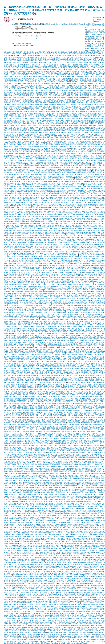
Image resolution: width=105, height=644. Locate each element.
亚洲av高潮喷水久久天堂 (96, 167)
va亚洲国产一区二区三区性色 (90, 211)
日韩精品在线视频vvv (61, 409)
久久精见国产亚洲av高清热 (45, 370)
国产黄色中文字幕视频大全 (84, 236)
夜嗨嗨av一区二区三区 (12, 260)
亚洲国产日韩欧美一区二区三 (69, 421)
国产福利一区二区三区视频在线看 (75, 405)
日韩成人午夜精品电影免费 (57, 138)
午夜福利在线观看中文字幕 (46, 71)
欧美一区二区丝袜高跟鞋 (79, 143)
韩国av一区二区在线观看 (15, 139)
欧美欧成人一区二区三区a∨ (58, 241)
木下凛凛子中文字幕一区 (85, 68)
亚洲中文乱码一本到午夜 (47, 433)
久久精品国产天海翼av (91, 491)
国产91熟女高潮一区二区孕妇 (43, 426)
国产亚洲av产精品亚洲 (10, 237)
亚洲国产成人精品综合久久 (14, 105)
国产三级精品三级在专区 (53, 388)
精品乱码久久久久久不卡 (92, 148)
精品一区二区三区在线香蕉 (46, 418)
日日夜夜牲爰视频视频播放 (58, 101)
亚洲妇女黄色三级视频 (22, 290)
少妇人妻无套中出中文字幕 (80, 176)
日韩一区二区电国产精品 (98, 391)
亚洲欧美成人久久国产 (84, 166)
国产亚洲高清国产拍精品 (60, 383)
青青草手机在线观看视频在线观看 (40, 473)
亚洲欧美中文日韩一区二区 (81, 278)
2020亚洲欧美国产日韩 (67, 94)
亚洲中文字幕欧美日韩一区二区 (30, 444)
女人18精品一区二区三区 (52, 400)
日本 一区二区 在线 (16, 103)
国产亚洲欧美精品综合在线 (94, 223)
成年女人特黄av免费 (95, 456)
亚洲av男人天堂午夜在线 (74, 475)
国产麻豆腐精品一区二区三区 (31, 78)
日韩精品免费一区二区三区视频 (17, 430)
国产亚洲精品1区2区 (86, 293)
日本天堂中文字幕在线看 (48, 281)
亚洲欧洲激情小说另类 (14, 395)
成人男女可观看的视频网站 (49, 610)
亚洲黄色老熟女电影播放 (36, 243)
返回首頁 (18, 36)
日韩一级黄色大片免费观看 (63, 129)
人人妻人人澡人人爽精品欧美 (37, 202)
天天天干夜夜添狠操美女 (95, 400)
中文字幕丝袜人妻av (67, 309)
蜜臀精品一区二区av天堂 (13, 468)
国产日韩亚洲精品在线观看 (70, 363)
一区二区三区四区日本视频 (44, 376)
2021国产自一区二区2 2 (10, 157)
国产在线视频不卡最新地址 (45, 59)
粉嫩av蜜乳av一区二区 (20, 115)
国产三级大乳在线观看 (82, 127)
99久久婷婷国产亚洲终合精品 (93, 131)
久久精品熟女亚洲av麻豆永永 (82, 146)
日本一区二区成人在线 (34, 369)
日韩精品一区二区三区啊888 (54, 360)
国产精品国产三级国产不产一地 (57, 77)
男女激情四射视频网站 (73, 209)
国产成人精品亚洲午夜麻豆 (27, 311)
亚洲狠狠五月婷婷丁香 (21, 155)
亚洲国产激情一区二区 (71, 194)
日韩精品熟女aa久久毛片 (47, 251)
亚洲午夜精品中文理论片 (20, 63)
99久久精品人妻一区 (64, 584)
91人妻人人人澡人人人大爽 (71, 192)
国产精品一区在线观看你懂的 (19, 514)
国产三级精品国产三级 (29, 195)
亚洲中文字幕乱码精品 (63, 517)
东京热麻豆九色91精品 (52, 117)
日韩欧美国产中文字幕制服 (32, 438)
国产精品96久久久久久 (23, 529)
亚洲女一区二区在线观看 (92, 213)
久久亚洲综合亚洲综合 (32, 201)
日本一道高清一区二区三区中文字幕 (83, 372)
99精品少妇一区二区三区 (38, 307)
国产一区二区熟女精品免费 (47, 129)
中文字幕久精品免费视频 (22, 243)
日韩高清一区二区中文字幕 (94, 449)
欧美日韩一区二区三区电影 (14, 171)
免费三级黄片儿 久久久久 (90, 587)
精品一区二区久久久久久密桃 (93, 285)
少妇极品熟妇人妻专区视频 (57, 174)
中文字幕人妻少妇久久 (33, 129)
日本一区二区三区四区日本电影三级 (63, 110)
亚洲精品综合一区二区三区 (79, 246)
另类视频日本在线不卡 (27, 606)
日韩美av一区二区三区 (34, 106)
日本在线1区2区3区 (60, 390)
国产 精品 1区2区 (13, 484)
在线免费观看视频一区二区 (21, 143)
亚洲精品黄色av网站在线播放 (47, 188)
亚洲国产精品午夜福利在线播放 (42, 73)
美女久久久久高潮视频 (15, 489)
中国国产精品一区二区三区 (97, 227)
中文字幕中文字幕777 (28, 383)
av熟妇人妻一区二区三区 (38, 445)
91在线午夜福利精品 (71, 299)
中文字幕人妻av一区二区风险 (61, 503)
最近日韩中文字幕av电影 (80, 323)
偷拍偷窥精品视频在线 (96, 153)
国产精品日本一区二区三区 (46, 599)
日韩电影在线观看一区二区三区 (86, 299)
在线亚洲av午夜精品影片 (66, 187)
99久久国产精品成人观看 (36, 216)
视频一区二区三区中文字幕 (85, 428)
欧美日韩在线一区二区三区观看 (92, 162)
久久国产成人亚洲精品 (51, 482)
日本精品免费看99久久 (12, 279)
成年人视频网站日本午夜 (91, 341)
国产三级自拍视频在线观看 (28, 498)
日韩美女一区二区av (75, 57)
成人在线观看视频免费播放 (68, 283)
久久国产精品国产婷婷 (93, 260)
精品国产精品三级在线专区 (18, 372)
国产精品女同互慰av (78, 243)
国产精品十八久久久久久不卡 (35, 141)
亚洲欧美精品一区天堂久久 (65, 561)
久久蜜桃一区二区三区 (95, 528)
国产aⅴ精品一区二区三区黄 (30, 459)
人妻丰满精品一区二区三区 (81, 470)
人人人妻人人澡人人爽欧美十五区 (65, 318)
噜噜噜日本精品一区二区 (65, 143)
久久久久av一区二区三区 (44, 61)
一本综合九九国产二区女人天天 (40, 136)
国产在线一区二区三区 (93, 117)
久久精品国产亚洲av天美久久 (18, 405)
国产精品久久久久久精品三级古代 (74, 99)
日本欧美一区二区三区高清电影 (19, 554)
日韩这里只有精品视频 (63, 341)
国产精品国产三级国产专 (41, 103)
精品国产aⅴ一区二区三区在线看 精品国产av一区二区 (25, 536)
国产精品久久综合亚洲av (46, 334)
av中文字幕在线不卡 (25, 84)
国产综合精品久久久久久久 (32, 92)
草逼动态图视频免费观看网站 (89, 404)
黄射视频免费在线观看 (24, 473)
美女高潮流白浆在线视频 (58, 299)
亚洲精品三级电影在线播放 (94, 279)
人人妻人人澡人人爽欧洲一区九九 (60, 285)
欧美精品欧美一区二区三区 (77, 52)
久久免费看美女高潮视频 (20, 94)
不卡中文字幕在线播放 (28, 428)
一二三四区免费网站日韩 (67, 627)
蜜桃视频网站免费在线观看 (60, 59)
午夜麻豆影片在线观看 (55, 442)
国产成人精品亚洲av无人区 (88, 276)
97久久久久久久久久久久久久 (74, 376)
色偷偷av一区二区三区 (19, 503)
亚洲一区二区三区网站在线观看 (47, 563)
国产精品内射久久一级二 (57, 521)
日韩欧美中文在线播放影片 (82, 178)
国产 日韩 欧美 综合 (44, 466)
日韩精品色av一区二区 (75, 124)
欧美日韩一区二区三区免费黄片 (61, 52)
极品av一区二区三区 (90, 105)
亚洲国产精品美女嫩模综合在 (30, 304)
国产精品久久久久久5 (89, 510)
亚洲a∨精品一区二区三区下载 (52, 323)
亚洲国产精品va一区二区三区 (58, 250)
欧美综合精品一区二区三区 (42, 311)
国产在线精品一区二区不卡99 (85, 452)
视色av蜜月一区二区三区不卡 (68, 307)
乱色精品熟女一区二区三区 (88, 108)
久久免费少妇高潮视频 (55, 585)
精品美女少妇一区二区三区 (40, 180)
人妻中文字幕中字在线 (58, 99)
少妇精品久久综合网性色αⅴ (70, 634)
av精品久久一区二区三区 (10, 393)
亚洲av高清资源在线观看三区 (86, 524)
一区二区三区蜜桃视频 (80, 84)
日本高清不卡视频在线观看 (48, 456)
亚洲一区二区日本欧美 (46, 110)
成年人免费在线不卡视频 (31, 454)
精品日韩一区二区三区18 (91, 383)
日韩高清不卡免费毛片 (93, 139)
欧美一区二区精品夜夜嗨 (43, 192)
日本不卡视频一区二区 (33, 63)
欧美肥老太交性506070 (82, 435)
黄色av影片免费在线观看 (59, 465)
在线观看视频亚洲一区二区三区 (95, 386)
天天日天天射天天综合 (30, 87)
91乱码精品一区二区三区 (14, 365)
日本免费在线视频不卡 (59, 405)
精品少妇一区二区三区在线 (11, 84)
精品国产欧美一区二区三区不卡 (64, 505)
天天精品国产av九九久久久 (11, 426)
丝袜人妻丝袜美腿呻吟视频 (43, 208)
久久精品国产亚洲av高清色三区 (93, 398)
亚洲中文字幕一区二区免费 (58, 234)
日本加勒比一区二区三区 (15, 234)
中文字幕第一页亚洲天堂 (36, 339)
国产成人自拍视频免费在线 (15, 398)
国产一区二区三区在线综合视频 (91, 199)
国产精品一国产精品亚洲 (60, 209)
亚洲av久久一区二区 (35, 281)
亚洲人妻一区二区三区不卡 (11, 521)
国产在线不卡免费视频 (74, 251)
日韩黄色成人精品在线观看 (22, 220)
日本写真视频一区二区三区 (18, 272)
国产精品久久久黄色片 (87, 554)
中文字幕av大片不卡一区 (29, 552)
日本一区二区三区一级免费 (37, 143)
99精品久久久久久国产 (36, 470)
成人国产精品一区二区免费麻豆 (57, 377)
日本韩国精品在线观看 (95, 96)
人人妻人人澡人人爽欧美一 (40, 125)
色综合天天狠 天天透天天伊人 (47, 262)
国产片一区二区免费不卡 (38, 419)
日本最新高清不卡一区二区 (79, 557)
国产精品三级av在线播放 (75, 92)
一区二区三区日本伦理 (95, 94)
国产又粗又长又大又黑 (85, 300)
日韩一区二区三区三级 (98, 351)
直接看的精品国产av (35, 220)
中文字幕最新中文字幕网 (59, 195)
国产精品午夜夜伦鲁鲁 (66, 372)
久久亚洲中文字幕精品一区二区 (35, 372)
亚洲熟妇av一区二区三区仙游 (78, 264)
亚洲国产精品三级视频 (96, 402)
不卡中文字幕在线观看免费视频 (31, 105)
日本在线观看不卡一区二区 (92, 430)
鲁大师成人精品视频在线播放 (81, 456)
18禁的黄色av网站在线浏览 (14, 383)
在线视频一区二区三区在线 (94, 84)
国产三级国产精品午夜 (87, 377)
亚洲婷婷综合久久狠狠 (74, 206)
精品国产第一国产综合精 (17, 505)
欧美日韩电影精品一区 (71, 169)
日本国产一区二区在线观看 (45, 407)
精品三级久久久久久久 (76, 216)
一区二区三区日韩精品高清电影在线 (78, 337)
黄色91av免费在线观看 (45, 164)
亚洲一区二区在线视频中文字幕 (92, 125)
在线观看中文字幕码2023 (71, 631)
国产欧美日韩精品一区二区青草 (12, 353)
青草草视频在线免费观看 (87, 85)
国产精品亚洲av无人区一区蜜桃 (72, 603)
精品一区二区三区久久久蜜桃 (21, 480)
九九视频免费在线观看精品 (22, 213)
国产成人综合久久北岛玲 (34, 267)
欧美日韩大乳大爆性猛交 (34, 197)
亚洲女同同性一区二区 (63, 397)
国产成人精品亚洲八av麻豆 (62, 199)
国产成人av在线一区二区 (94, 367)
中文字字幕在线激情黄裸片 (88, 547)
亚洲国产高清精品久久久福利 (55, 416)
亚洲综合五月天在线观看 (90, 454)
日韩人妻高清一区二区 (57, 173)
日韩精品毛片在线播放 (13, 111)
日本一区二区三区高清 (44, 571)
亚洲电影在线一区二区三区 (83, 160)
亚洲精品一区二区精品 (40, 248)
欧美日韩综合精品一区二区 (25, 117)
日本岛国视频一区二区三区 (80, 400)
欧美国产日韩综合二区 (85, 171)
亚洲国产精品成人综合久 (63, 262)
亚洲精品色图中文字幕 (50, 216)
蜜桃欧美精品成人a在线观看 (48, 159)
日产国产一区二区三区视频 (53, 202)
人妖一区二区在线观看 (42, 585)
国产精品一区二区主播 (81, 181)
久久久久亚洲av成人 (98, 54)
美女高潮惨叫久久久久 (46, 337)
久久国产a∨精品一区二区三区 (75, 395)
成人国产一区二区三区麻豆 (26, 260)
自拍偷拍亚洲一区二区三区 (32, 159)
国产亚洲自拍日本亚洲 (75, 211)
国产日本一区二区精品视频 (49, 278)
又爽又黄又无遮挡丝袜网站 (93, 129)
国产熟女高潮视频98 (52, 167)
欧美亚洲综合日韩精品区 (33, 108)
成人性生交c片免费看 (12, 356)
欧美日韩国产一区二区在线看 (50, 557)
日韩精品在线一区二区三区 (32, 110)
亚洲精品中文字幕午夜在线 (88, 334)
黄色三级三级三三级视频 (64, 98)
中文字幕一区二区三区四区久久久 (70, 293)
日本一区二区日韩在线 (17, 318)
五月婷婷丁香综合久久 (64, 591)
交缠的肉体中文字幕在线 (38, 293)
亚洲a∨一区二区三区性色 (30, 612)
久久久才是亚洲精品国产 (48, 197)
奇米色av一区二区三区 (19, 264)
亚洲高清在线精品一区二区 (55, 356)
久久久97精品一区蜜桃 (73, 250)
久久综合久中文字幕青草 (95, 174)
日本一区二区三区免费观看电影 (23, 246)
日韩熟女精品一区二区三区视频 (39, 64)
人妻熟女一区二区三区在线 (28, 596)
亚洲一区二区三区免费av (54, 204)
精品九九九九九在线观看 (46, 503)
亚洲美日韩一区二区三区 (20, 129)
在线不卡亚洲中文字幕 (17, 306)
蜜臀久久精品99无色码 (28, 171)
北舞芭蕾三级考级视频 (43, 138)
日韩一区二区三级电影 (15, 547)
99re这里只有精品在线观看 (15, 512)
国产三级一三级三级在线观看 (92, 575)
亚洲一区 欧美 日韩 (89, 409)
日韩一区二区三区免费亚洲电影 (63, 227)
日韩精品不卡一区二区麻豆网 (77, 267)
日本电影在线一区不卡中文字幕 (53, 236)
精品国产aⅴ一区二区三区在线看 (91, 215)
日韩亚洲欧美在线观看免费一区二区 (57, 206)
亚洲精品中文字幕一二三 (87, 465)
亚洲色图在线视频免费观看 (84, 307)
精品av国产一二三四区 (35, 610)
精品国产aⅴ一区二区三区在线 (38, 96)
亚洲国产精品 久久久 (80, 223)
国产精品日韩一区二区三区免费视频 (57, 70)
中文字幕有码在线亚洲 (47, 615)
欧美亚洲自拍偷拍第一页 (17, 59)
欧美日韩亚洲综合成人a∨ (47, 54)
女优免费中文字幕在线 (84, 89)
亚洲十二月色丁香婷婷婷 (87, 487)
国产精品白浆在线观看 (86, 136)
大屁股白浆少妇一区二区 (89, 87)
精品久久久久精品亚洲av (80, 494)
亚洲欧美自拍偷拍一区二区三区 (15, 465)
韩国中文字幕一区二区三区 (57, 68)
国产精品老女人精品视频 (73, 547)
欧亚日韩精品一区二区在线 (36, 320)
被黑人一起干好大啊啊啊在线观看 (95, 327)
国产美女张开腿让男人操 (83, 222)
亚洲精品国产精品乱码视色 (44, 162)
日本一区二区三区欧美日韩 (48, 78)
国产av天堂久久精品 (94, 201)
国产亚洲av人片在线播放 (84, 91)
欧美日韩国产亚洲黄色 (80, 260)
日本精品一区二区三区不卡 (76, 498)
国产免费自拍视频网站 (97, 349)
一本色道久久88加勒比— (59, 533)
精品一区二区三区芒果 (72, 271)
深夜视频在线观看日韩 (90, 197)
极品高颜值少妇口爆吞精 (92, 573)
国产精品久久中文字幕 (23, 157)
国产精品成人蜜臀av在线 (58, 73)
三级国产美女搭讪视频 (12, 136)
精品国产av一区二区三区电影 (18, 386)
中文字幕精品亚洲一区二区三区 (96, 155)
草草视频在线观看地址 (74, 108)
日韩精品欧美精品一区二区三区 (18, 106)
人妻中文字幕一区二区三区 (36, 183)
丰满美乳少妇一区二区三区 (92, 241)
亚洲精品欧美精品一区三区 (81, 188)
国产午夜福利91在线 (12, 68)
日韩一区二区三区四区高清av (47, 139)
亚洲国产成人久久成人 (45, 89)
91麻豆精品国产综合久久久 (40, 404)
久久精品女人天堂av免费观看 (75, 64)
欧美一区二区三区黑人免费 (78, 213)
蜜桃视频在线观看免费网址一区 (37, 127)
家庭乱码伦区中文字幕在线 (80, 71)
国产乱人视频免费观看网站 (21, 96)
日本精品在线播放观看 (95, 42)
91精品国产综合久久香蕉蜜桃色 (24, 248)
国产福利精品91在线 (86, 54)
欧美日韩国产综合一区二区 (24, 180)
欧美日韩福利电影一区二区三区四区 (52, 222)
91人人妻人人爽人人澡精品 (26, 486)
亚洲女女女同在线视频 (32, 264)
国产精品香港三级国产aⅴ (56, 510)
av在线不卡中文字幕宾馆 (17, 384)
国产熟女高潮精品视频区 (73, 379)
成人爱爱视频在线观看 (35, 589)
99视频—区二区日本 (64, 482)
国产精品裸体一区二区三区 (81, 202)
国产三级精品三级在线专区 (69, 91)
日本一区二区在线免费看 (62, 57)
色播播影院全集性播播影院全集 (63, 599)
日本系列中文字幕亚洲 (42, 351)
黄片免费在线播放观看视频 (97, 435)
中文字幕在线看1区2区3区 (56, 351)
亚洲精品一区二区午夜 (71, 391)
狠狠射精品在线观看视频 (73, 552)
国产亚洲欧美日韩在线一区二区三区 (22, 125)
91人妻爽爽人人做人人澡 (22, 57)
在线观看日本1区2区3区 (22, 216)
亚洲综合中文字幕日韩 (19, 269)
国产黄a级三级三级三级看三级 (68, 419)
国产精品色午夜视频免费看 (11, 56)
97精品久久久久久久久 (19, 397)
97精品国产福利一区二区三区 (75, 383)
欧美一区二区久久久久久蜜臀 (17, 334)
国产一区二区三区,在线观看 (45, 491)
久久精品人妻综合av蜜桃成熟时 (73, 125)
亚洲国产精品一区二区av (92, 515)
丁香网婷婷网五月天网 (32, 188)
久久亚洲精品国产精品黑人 (17, 89)
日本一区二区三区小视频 (75, 477)
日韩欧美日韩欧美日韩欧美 (31, 512)
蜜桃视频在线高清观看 (90, 59)
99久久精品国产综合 (39, 435)
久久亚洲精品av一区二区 (53, 435)
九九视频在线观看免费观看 (49, 66)
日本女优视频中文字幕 (52, 605)
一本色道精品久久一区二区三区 (64, 188)
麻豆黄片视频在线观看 (61, 620)
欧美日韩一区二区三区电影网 (51, 153)
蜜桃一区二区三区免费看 (91, 98)
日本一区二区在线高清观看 (21, 244)
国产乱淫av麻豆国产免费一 (37, 400)
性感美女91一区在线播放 (47, 570)
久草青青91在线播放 (18, 540)
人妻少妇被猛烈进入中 (41, 428)
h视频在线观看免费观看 (47, 105)
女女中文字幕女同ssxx (94, 318)
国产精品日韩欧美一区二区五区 (26, 351)
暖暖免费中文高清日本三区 (62, 87)
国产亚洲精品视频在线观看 (66, 150)
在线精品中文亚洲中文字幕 (21, 400)
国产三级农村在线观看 (10, 148)
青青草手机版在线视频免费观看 (43, 423)
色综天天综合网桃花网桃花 (77, 145)
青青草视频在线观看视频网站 (66, 355)
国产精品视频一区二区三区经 (62, 491)
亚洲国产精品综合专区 (88, 190)
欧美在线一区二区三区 (58, 61)
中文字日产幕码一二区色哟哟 (65, 540)
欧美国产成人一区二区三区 (24, 449)
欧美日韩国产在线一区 (52, 115)
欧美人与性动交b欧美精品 (74, 493)
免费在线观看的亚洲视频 (20, 549)
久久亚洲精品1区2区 (11, 452)
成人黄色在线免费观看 (18, 456)
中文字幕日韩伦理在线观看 (96, 424)
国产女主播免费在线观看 (83, 63)
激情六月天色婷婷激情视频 (67, 82)
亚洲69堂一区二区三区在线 (82, 258)
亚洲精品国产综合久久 (89, 272)
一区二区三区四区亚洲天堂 (70, 362)
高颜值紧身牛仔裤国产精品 (48, 430)
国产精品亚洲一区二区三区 (29, 353)
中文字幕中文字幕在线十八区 (49, 494)
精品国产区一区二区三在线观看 (49, 258)
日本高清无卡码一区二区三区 (57, 606)
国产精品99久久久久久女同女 (23, 160)
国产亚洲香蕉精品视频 (42, 111)
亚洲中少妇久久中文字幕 (61, 267)
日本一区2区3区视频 (20, 164)
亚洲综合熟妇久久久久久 (59, 376)
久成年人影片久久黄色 (65, 295)
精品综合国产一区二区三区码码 (23, 458)
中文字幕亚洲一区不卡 (98, 419)
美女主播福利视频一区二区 (32, 433)
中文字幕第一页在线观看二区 (73, 489)
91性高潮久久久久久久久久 (33, 278)
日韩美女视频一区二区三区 (93, 70)
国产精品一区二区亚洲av (10, 91)
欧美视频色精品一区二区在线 (44, 468)
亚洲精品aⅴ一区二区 (56, 314)
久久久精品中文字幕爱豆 (49, 313)
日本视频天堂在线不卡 (93, 152)
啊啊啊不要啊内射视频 (98, 236)
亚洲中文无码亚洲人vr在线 (32, 218)
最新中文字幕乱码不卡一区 (77, 262)
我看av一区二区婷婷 (62, 369)
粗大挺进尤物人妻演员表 (26, 56)
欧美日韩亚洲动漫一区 (51, 265)
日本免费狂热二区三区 (97, 194)
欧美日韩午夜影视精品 (89, 265)
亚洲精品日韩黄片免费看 (38, 561)
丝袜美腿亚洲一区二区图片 (79, 139)
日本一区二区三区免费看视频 (23, 166)
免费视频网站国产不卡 (65, 113)
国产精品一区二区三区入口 (93, 52)
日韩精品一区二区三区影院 (77, 105)
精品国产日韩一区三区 (62, 480)
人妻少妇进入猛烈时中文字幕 (27, 68)
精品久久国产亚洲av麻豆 (14, 309)
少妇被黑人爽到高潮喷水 (21, 183)
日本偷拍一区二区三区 (79, 641)
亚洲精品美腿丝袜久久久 (42, 250)
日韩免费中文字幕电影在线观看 (51, 94)
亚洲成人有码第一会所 (73, 136)
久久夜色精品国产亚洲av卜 (35, 577)
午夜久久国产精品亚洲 (82, 643)
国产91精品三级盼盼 (91, 267)
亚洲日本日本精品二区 (17, 208)
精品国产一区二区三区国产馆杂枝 (28, 299)
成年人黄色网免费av (11, 501)
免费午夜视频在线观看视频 (24, 237)
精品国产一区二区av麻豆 (78, 159)
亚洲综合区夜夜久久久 (45, 230)
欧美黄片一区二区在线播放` (80, 622)
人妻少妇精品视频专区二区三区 (55, 286)
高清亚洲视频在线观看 (36, 57)
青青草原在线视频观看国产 (24, 404)
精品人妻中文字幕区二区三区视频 (38, 377)
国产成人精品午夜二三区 (40, 85)
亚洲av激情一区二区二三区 (26, 521)
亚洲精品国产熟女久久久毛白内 (61, 145)
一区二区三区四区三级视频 (31, 563)
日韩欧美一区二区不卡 (39, 437)
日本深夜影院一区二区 (66, 629)
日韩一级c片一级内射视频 (58, 612)
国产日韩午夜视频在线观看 (66, 438)
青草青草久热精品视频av (95, 141)
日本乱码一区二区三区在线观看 (64, 201)
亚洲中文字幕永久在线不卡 (25, 167)
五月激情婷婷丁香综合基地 (85, 458)
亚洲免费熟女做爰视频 (81, 318)
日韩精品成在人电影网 (48, 227)
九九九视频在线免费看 (88, 124)
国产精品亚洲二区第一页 (89, 216)
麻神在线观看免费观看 (67, 237)
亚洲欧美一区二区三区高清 (71, 118)
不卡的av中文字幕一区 (97, 178)
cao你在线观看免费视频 (17, 479)
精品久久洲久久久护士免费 (19, 141)
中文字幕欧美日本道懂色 (22, 176)
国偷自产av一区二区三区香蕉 (22, 181)
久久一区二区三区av (21, 348)
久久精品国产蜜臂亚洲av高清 (30, 241)
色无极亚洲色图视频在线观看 (56, 125)
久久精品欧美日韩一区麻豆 (83, 585)
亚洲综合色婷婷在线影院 (59, 190)
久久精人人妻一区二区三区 (53, 335)
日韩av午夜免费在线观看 (26, 542)
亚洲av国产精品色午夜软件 (31, 190)
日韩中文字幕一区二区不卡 (90, 288)
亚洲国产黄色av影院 (20, 145)
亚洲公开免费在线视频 (46, 190)
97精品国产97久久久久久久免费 (74, 454)
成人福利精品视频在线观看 (94, 269)
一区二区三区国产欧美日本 (52, 283)
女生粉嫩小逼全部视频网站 (39, 237)
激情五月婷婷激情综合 (19, 66)
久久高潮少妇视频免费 (33, 341)
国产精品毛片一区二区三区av (34, 397)
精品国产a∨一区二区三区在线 (78, 444)
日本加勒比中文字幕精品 (26, 634)
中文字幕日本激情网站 (31, 390)
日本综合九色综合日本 (28, 234)
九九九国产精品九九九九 (57, 580)
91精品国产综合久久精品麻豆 (56, 85)
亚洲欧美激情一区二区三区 (27, 250)
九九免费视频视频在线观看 (58, 330)
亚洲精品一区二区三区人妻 (39, 362)
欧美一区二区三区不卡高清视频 (63, 176)
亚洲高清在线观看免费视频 (47, 318)
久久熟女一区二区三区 (36, 148)
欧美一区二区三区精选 (53, 461)
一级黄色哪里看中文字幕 (65, 348)
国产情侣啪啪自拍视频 (63, 216)
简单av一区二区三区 (80, 624)
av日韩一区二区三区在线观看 (14, 508)
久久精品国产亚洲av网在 (19, 54)
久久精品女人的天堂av (39, 117)
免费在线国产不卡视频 (78, 131)
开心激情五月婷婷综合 (76, 230)
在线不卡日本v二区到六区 (16, 199)
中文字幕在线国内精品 (12, 293)
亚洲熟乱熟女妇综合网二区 (21, 605)
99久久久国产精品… (64, 244)
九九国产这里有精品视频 (29, 587)
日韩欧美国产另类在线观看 (23, 178)
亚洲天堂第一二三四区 (63, 264)
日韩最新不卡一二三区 (77, 430)
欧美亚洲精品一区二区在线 (14, 428)
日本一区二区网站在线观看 (88, 545)
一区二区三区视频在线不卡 (17, 442)
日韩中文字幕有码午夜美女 (48, 411)
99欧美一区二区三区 (27, 365)
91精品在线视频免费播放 (17, 110)
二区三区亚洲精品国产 (44, 316)
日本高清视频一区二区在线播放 (48, 146)
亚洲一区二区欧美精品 (44, 447)
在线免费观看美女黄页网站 (37, 98)
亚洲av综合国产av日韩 (47, 267)
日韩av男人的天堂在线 (78, 479)
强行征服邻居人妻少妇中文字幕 (94, 540)
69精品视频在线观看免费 (73, 465)
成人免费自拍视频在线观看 (30, 489)
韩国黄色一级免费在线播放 (93, 145)
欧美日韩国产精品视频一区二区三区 (81, 122)
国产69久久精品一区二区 (55, 229)
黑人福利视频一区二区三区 (54, 248)
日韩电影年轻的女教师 (19, 188)
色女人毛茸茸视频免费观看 (67, 153)
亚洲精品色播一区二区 (33, 132)
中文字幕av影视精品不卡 (15, 304)
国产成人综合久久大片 (63, 183)
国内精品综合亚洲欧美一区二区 (56, 180)
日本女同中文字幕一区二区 (87, 101)
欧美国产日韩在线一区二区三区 (63, 132)
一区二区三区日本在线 (55, 542)
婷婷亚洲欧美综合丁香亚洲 (58, 171)
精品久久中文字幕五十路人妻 (47, 306)
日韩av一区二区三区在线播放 (33, 557)
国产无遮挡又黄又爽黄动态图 (17, 466)
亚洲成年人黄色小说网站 (49, 397)
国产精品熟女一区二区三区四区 (21, 150)
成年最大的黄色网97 (44, 241)
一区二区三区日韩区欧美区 (46, 444)
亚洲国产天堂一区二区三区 (78, 80)
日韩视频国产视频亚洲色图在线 (41, 276)
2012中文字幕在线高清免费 (46, 620)
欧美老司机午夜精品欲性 (38, 472)
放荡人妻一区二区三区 (71, 164)
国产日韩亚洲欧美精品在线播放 (77, 218)
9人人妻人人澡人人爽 (16, 146)
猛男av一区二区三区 (67, 633)
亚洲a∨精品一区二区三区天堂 (14, 173)
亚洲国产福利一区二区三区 (63, 139)
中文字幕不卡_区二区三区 (73, 377)
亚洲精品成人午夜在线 (28, 285)
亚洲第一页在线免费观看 (32, 384)
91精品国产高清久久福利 (93, 264)
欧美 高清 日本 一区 (74, 253)
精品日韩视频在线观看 (80, 346)
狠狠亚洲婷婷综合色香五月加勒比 (80, 570)
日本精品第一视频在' (48, 176)
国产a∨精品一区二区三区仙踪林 (85, 580)
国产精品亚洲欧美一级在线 (51, 374)
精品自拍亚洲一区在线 (45, 512)
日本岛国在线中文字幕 (25, 484)
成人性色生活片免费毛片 (58, 208)
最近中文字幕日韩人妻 (29, 526)
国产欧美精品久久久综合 (63, 120)
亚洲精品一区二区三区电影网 (59, 508)
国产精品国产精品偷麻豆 (23, 561)
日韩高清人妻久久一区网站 (77, 281)
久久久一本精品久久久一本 (62, 519)
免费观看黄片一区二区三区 (89, 489)
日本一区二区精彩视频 (10, 339)
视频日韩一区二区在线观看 (66, 157)
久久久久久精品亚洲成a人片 (47, 550)
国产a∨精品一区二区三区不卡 (87, 271)
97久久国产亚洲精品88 (97, 633)
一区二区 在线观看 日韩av (20, 568)
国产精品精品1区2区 (13, 253)
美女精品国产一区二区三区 (32, 379)
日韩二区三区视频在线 (55, 564)
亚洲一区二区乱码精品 (81, 313)
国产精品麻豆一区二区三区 (22, 236)
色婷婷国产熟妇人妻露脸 (33, 251)
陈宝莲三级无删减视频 (19, 71)
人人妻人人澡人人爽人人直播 (31, 318)
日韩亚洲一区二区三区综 (28, 229)
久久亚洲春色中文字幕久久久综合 (56, 271)
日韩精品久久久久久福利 (57, 166)
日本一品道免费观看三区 (44, 332)
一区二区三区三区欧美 (32, 545)
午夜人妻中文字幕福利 (55, 91)
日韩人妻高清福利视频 (76, 332)
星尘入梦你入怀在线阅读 (91, 99)
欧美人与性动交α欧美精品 (55, 160)
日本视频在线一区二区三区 (16, 124)
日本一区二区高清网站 (81, 82)
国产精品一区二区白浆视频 (37, 367)
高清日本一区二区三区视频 (49, 369)
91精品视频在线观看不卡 (40, 204)
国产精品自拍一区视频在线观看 (62, 468)
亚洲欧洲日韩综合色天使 (66, 279)
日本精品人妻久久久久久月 (64, 159)
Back (27, 39)
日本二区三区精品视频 (19, 201)
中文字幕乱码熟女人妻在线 (31, 211)
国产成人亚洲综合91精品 (56, 393)
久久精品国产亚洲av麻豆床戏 (69, 458)
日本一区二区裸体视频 (31, 59)
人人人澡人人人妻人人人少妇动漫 (61, 414)
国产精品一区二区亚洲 (87, 440)
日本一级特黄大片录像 (20, 624)
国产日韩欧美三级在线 (97, 146)
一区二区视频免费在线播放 (21, 416)
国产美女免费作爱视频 (49, 57)
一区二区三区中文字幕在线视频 (92, 180)
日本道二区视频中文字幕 (13, 498)
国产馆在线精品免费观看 (97, 89)
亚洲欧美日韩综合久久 (80, 438)
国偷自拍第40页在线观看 (39, 633)
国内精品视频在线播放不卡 (87, 521)
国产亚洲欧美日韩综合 (58, 89)
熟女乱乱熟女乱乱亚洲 (49, 148)
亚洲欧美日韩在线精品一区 (51, 82)
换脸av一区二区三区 (14, 52)
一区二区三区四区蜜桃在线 (73, 311)
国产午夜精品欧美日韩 (18, 218)
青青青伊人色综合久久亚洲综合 (76, 70)
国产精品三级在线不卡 (62, 626)
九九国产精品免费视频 (93, 187)
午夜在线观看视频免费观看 (78, 78)
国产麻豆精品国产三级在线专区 (73, 316)
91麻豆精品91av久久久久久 (86, 103)
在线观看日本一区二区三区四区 (23, 101)
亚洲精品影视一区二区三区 (88, 253)
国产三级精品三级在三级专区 (20, 360)
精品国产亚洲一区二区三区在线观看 (53, 349)
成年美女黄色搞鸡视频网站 (31, 209)
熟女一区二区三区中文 (53, 260)
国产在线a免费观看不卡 (83, 514)
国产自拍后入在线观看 (79, 505)
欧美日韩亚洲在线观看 (66, 117)
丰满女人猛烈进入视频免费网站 (64, 550)
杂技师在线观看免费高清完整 (74, 501)
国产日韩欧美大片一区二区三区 (72, 640)
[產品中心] (23, 43)
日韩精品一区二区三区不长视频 (87, 431)
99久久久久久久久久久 (25, 279)
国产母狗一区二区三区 (95, 321)
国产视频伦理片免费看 (13, 174)
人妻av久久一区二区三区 (41, 309)
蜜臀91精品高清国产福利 (38, 223)
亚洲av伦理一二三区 (64, 367)
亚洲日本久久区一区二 (13, 330)
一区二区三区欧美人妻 (82, 529)
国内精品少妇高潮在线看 (35, 222)
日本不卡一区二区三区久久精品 (39, 91)
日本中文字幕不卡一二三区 (66, 223)
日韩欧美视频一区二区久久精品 (49, 297)
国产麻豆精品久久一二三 (62, 197)
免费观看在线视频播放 (71, 89)
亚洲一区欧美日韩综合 (32, 262)
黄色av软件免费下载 (51, 517)
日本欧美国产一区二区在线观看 (93, 185)
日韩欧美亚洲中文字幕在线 (32, 411)
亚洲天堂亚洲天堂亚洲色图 (31, 479)
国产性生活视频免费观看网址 (15, 227)
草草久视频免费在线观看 (10, 437)
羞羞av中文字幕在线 (87, 134)
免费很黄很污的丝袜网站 (84, 393)
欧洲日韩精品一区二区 (23, 339)
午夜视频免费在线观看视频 (43, 171)
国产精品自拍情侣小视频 (53, 127)
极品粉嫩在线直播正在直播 (95, 274)
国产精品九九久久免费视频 (52, 629)
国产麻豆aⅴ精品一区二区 (94, 234)
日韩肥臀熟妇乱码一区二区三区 (18, 341)
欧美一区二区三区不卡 (84, 391)
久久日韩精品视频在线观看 (38, 157)
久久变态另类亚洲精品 (84, 164)
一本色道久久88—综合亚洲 (72, 521)
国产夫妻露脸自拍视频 (39, 167)
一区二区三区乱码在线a (76, 183)
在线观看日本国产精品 (30, 255)
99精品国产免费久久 (67, 445)
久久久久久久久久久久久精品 (34, 232)
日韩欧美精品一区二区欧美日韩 (87, 360)
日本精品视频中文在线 (72, 103)
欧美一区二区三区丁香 (85, 466)
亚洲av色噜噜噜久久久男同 (93, 526)
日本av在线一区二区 (82, 174)
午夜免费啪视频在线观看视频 (85, 169)
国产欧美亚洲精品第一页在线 (88, 61)
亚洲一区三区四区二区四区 (81, 321)
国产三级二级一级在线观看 (34, 94)
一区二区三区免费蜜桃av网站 (31, 146)
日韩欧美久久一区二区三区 (76, 185)
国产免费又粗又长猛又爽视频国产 (41, 194)
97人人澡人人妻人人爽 (12, 461)
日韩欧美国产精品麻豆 (36, 80)
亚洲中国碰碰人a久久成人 (74, 134)
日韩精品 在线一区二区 (68, 442)
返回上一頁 (29, 36)
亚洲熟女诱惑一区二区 (92, 143)
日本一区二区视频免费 (18, 99)
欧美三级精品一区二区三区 (72, 85)
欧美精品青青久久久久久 (36, 500)
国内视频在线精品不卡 (57, 466)
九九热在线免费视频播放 (92, 598)
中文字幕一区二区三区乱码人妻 (32, 75)
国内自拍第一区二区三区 (88, 206)
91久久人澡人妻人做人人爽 (48, 253)
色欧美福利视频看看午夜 (73, 606)
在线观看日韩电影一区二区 (33, 456)
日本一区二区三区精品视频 (69, 248)
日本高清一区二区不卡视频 (14, 550)
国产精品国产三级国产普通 (84, 292)
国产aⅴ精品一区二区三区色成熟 (77, 152)
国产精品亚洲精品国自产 (73, 54)
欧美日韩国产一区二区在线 (80, 582)
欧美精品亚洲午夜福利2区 (78, 129)
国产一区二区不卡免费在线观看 (79, 519)
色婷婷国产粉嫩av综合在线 (37, 239)
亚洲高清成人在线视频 (93, 613)
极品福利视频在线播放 (55, 309)
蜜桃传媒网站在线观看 (73, 543)
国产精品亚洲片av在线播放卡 (73, 535)
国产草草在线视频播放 (28, 103)
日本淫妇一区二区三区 (88, 332)
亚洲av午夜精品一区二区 (39, 286)
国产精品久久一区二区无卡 (21, 98)
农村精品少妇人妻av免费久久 (65, 636)
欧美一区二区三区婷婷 (56, 302)
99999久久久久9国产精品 (66, 155)
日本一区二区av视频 (46, 145)
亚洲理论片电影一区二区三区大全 (76, 220)
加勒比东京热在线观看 (46, 92)
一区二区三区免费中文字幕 (88, 603)
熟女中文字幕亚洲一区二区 (39, 206)
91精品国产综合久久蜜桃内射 (81, 227)
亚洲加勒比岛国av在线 (37, 566)
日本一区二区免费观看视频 (74, 215)
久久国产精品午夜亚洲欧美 (63, 75)
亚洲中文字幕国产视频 (31, 465)
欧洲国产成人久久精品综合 (60, 337)
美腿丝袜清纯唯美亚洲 (52, 223)
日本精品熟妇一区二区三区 (58, 613)
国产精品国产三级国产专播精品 (41, 166)
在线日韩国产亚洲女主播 (78, 327)
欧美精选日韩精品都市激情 (55, 404)
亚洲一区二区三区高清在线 (87, 473)
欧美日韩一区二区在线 (98, 45)
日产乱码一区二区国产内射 (85, 111)
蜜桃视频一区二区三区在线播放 (86, 314)
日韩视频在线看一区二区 (16, 580)
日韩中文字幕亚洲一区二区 (49, 272)
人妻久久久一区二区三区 (33, 430)
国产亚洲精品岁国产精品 (50, 141)
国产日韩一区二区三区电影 (69, 542)
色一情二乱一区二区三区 (87, 328)
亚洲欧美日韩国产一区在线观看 (15, 641)
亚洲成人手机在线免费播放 (91, 412)
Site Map (38, 39)
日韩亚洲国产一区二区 (78, 115)
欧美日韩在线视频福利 (84, 484)
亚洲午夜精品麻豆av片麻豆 (24, 276)
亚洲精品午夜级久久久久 (50, 225)
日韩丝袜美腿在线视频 (94, 56)
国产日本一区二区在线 (95, 297)
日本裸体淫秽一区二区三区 (52, 556)
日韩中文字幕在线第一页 (21, 202)
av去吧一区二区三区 (70, 174)
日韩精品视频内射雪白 (36, 153)
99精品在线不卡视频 (55, 292)
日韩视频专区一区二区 (13, 311)
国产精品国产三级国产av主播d (85, 66)
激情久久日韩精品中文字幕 (13, 444)
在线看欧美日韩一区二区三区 (87, 302)
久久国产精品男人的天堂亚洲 (41, 302)
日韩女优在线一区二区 (51, 143)
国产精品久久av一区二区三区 (66, 141)
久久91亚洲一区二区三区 (93, 346)
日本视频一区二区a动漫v (51, 244)
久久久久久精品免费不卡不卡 (22, 592)
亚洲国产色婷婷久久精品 (51, 386)
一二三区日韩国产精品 (46, 108)
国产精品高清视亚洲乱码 (63, 411)
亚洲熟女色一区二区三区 (72, 73)
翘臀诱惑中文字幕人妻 (52, 279)
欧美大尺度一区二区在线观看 (18, 267)
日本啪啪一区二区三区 (63, 342)
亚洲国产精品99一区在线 (22, 80)
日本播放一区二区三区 (46, 405)
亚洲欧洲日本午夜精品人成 (91, 414)
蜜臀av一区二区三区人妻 (16, 620)
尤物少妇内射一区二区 (50, 339)
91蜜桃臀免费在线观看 (51, 181)
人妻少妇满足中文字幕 (32, 164)
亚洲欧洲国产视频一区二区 (72, 61)
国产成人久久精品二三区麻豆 (72, 328)
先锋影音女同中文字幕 (94, 71)
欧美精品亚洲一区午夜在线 (96, 337)
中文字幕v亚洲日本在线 (66, 346)
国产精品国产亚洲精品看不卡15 (32, 227)
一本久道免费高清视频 (42, 292)
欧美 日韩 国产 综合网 (10, 421)
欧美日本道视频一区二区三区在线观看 (76, 234)
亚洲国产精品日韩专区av (49, 131)
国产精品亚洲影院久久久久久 (71, 229)
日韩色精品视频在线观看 (66, 56)
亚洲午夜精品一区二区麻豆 (46, 288)
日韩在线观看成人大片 (81, 472)
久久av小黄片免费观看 (43, 255)
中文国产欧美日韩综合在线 (40, 421)
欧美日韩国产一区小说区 (21, 342)
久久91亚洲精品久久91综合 (93, 75)
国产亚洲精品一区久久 (96, 113)
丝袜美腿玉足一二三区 (91, 591)
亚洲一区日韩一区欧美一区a (13, 363)
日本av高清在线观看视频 (48, 120)
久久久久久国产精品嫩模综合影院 (26, 325)
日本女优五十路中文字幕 (79, 599)
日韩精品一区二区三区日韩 (77, 610)
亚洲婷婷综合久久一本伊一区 (26, 169)
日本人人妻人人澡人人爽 (80, 500)
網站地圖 (38, 36)
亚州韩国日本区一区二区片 (27, 52)
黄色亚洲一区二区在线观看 (59, 552)
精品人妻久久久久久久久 (31, 89)
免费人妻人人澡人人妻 (27, 257)
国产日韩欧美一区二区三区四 (36, 568)
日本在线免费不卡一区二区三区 (22, 507)
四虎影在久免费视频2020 (35, 225)
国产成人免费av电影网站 (96, 306)
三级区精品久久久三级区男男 (28, 111)
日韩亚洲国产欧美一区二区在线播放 (68, 431)
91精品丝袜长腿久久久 (12, 346)
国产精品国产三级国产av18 (24, 77)
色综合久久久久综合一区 (66, 500)
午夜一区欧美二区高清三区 (90, 230)
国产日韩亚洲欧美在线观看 (45, 489)
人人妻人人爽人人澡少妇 (77, 398)
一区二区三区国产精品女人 (63, 78)
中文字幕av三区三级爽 (60, 288)
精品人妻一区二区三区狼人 (85, 208)
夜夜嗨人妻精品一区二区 (65, 386)
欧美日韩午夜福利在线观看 (65, 232)
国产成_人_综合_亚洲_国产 (33, 272)
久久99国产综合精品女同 (53, 96)
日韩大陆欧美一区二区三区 (30, 173)
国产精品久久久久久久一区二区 (45, 87)
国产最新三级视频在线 (41, 451)
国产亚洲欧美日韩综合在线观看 (14, 78)
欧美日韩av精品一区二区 (76, 197)
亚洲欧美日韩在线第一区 (13, 300)
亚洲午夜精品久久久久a (33, 414)
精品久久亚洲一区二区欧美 (26, 543)
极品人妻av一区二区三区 (60, 573)
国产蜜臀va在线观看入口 (58, 194)
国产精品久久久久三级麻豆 (23, 344)
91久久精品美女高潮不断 (30, 398)
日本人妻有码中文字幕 (22, 265)
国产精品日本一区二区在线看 (88, 209)
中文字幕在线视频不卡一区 (25, 528)
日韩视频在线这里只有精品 (96, 204)
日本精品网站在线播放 (20, 412)
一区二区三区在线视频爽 (77, 491)
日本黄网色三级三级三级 (55, 634)
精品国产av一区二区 (33, 321)
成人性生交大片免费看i (70, 173)
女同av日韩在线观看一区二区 (57, 103)
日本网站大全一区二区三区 (24, 206)
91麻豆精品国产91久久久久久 (61, 358)
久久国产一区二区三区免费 (72, 370)
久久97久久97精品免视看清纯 (66, 181)
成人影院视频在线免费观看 (94, 120)
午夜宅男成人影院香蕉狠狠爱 (52, 627)
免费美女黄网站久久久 (77, 568)
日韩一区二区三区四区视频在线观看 (67, 66)
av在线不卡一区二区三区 (47, 132)
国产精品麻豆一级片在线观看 (42, 543)
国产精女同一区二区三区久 (55, 362)
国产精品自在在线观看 (40, 70)
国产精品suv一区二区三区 (11, 486)
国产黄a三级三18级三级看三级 (58, 136)
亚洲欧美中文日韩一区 (80, 269)
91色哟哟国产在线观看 (19, 108)
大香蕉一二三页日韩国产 (26, 85)
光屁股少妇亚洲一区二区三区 (55, 451)
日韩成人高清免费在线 (89, 517)
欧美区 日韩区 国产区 (24, 293)
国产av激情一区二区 (53, 449)
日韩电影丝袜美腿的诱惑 (74, 433)
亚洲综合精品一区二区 (72, 171)
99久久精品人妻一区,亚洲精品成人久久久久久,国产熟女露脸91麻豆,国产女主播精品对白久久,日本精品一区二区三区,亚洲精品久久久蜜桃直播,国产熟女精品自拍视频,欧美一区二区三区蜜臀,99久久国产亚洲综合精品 (54, 10)
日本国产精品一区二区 (95, 348)
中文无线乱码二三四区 (67, 202)
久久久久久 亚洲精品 (91, 629)
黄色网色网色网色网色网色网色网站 (18, 120)
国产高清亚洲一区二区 (46, 185)
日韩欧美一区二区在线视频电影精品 (48, 327)
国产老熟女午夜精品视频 (87, 138)
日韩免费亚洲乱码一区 (64, 265)
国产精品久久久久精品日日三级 (72, 404)
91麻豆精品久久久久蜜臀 (92, 411)
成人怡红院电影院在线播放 (73, 353)
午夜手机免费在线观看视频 (91, 358)
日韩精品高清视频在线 (19, 232)
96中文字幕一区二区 (46, 414)
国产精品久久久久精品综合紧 (52, 643)
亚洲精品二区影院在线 (66, 260)
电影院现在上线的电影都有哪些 (80, 468)
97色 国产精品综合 (38, 246)
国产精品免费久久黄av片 (59, 587)
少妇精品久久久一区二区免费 (87, 612)
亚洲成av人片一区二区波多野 (20, 589)
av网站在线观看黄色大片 (80, 550)
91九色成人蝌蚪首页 (97, 164)
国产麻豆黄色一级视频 (95, 127)
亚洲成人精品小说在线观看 (21, 187)
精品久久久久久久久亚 (52, 56)
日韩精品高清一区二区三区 (97, 514)
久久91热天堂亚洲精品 (45, 304)
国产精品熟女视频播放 (24, 64)
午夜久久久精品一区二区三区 (79, 244)
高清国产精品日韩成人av (69, 514)
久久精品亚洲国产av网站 (37, 213)
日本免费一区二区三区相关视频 (47, 264)
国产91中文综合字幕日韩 (29, 138)
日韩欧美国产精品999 (31, 332)
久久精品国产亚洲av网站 (55, 257)
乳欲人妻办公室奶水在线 (39, 279)
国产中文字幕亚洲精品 (36, 529)
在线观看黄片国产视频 (57, 192)
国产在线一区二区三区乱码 (26, 461)
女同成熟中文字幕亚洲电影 (15, 185)
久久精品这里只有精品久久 (15, 87)
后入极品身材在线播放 (48, 589)
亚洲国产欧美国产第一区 (48, 75)
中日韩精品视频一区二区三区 (47, 201)
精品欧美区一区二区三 (20, 132)
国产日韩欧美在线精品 (66, 400)
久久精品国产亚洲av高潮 (64, 339)
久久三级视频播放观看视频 (52, 290)
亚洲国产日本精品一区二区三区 (39, 501)
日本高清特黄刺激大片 (60, 220)
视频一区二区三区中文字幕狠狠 (18, 321)
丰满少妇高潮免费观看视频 (70, 484)
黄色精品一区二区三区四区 (94, 80)
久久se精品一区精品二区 (33, 54)
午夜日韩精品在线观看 (80, 187)
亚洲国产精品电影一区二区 (37, 283)
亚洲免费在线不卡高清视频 (40, 77)
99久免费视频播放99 (59, 370)
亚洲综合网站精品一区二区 (70, 111)
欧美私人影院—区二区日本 (50, 355)
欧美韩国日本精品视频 (44, 299)
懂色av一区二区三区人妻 (76, 342)
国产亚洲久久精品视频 (96, 63)
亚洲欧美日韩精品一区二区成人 (60, 230)
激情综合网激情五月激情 (13, 606)
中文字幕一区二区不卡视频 (45, 398)
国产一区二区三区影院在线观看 (69, 461)
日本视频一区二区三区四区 (50, 232)
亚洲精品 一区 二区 (26, 556)
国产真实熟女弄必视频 (17, 407)
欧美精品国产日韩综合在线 (11, 634)
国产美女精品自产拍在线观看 (93, 47)
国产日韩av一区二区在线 (46, 538)
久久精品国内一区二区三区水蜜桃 (15, 92)
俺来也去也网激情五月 (67, 96)
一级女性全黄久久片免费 (18, 390)
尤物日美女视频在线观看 (43, 300)
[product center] (27, 46)
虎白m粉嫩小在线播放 (71, 208)
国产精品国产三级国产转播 (25, 437)
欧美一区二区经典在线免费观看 (51, 529)
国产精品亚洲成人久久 (43, 174)
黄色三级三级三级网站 (45, 99)
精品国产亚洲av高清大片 (18, 613)
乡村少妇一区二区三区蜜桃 (72, 138)
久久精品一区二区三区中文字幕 (93, 115)
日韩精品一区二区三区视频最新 (63, 71)
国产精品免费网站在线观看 (19, 493)
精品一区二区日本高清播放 (76, 59)
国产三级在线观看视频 (76, 87)
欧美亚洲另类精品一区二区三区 (14, 75)
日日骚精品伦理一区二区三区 (65, 146)
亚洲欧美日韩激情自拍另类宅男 (67, 344)
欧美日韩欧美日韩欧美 (88, 493)
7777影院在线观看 (26, 194)
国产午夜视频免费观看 (40, 260)
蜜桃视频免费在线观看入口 (36, 155)
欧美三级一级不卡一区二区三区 (24, 204)
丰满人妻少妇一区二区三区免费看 (35, 118)
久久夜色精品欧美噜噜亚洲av (32, 199)
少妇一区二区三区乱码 (60, 325)
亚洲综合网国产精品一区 (22, 131)
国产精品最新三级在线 (51, 344)
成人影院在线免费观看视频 (76, 418)
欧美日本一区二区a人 (51, 239)
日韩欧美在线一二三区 (42, 596)
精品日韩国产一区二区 (44, 522)
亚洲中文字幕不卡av (9, 388)
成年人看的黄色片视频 (27, 535)
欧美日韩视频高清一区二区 (61, 105)
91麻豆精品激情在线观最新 (20, 127)
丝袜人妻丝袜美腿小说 (89, 92)
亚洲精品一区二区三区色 (29, 162)
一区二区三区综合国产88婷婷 (82, 110)
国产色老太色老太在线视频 (13, 292)
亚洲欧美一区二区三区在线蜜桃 (14, 209)
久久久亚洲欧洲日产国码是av (96, 82)
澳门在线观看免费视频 (37, 150)
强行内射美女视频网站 (32, 71)
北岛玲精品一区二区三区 (38, 584)
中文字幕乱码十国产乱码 (77, 397)
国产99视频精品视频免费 (36, 626)
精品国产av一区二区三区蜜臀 (35, 386)
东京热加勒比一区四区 (40, 113)
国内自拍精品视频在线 (73, 101)
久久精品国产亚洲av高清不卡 (43, 52)
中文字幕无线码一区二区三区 (66, 258)
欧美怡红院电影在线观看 (80, 56)
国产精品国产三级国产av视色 (48, 341)
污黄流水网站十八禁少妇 (13, 257)
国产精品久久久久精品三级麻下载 (79, 584)
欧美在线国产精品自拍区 (29, 192)
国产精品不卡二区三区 (50, 246)
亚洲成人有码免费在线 (51, 568)
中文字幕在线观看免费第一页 (32, 494)
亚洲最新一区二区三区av (48, 269)
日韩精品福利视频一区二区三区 (28, 330)
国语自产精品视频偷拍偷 (79, 449)
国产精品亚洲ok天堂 (52, 113)
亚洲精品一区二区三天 (21, 82)
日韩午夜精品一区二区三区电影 (57, 64)
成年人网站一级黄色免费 (85, 351)
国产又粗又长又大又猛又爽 (58, 547)
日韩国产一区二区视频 (93, 536)
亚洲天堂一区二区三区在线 (22, 335)
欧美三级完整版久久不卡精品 (41, 391)
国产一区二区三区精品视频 (21, 281)
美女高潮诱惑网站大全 (37, 178)
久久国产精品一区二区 (96, 365)
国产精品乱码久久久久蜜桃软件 (74, 162)
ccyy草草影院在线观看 (86, 73)
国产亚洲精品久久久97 (84, 194)
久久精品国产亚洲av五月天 (36, 244)
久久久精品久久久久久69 (70, 393)
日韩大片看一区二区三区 (79, 386)
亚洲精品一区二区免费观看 (74, 77)
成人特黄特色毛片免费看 (73, 276)
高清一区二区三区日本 (18, 159)
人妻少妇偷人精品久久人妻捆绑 (89, 229)
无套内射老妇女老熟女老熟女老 (74, 180)
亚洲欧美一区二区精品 (96, 166)
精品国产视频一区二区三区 (43, 508)
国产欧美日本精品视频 (19, 278)
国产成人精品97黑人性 (23, 148)
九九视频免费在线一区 (89, 183)
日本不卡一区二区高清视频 (88, 257)
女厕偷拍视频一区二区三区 (36, 82)
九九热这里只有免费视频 (26, 113)
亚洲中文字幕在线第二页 (27, 70)
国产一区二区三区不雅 (91, 195)
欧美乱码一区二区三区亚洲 (41, 515)
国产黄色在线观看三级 (25, 136)
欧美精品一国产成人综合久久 (22, 445)
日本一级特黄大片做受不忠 (48, 554)
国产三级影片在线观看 (14, 535)
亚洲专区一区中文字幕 (39, 56)
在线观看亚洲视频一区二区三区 (12, 229)
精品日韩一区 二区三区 (68, 204)
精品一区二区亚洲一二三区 (42, 285)
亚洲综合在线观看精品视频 (54, 486)
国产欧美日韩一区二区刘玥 (94, 78)
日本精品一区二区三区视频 (30, 573)
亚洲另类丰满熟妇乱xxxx (72, 255)
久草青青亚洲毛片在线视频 (38, 274)
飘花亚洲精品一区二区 (97, 484)
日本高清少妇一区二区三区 (14, 138)
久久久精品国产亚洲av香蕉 (65, 84)
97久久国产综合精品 (60, 54)
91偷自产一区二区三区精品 (65, 167)
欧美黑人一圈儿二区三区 (21, 369)
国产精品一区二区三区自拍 (81, 167)
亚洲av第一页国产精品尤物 (88, 606)
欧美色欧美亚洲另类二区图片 (35, 575)
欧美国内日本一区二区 (58, 164)
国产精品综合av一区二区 (83, 344)
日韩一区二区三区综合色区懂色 (75, 195)
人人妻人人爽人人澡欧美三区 (24, 421)
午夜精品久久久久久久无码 (37, 122)
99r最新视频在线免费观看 (90, 64)
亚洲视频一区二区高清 (33, 405)
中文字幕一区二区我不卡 (90, 477)
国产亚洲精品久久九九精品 (60, 92)
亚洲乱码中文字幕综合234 (77, 341)
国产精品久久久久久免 (37, 84)
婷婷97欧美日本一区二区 (37, 594)
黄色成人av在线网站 (97, 35)
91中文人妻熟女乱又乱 (61, 251)
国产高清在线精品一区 (94, 181)
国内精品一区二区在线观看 (33, 66)
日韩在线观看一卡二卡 (55, 111)
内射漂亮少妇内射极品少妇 (41, 606)
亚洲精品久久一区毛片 (18, 316)
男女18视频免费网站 (36, 496)
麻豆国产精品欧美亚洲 (62, 477)
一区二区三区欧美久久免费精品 (43, 383)
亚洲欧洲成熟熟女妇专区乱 (54, 582)
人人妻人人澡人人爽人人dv (77, 106)
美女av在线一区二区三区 (79, 117)
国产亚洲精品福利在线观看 (85, 596)
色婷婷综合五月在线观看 (83, 239)
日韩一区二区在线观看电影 (63, 148)
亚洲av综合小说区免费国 (42, 68)
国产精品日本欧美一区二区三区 (85, 283)
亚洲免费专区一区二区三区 (89, 57)
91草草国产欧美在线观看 (72, 300)
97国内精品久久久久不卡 (18, 118)
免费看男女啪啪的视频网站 (30, 619)
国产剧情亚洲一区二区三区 (11, 134)
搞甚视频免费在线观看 (53, 346)
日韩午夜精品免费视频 (51, 367)
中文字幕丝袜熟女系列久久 (89, 316)
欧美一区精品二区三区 (80, 157)
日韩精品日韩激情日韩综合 (32, 591)
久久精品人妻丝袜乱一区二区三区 (41, 101)
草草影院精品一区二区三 (90, 304)
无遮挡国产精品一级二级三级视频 (20, 463)
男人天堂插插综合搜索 (44, 173)
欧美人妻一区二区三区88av (24, 440)
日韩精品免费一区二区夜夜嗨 (87, 437)
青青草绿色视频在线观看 (31, 230)
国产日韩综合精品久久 (81, 204)
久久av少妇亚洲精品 (22, 295)
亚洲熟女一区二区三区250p (45, 573)
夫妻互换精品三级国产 (94, 608)
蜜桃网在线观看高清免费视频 (28, 564)
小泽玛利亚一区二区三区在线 (61, 398)
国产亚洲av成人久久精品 (97, 132)
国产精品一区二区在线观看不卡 (64, 306)
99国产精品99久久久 (90, 397)
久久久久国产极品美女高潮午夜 (92, 418)
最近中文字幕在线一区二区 (76, 412)
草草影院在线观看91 (13, 302)
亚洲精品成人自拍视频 (65, 374)
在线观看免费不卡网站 (80, 155)
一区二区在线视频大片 (52, 157)
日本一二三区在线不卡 (44, 613)
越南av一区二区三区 (74, 554)
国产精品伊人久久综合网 (60, 334)
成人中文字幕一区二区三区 (62, 384)
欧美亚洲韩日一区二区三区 (92, 243)
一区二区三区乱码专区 (76, 482)
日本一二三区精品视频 (33, 337)
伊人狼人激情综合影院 (36, 131)
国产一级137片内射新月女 (33, 215)
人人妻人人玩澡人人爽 (40, 346)
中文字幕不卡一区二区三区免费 (36, 115)
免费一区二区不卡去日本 (18, 215)
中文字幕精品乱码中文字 (50, 431)
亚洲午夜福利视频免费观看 (41, 528)
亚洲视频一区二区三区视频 (81, 306)
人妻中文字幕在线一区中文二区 (14, 327)
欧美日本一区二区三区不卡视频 (49, 63)
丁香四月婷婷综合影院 (49, 505)
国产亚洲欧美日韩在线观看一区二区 (77, 613)
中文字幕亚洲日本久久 (32, 503)
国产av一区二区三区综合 (12, 70)
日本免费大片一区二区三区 (51, 155)
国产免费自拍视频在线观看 (52, 472)
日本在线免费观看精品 (65, 115)
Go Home (18, 39)
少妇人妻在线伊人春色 (70, 416)
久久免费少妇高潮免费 (47, 215)
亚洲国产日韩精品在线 (24, 91)
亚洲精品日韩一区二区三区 (47, 124)
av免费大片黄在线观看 (77, 98)
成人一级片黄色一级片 (49, 80)
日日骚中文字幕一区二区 (96, 584)
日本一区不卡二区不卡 (43, 598)
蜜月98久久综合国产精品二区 (63, 479)
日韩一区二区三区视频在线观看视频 (20, 631)
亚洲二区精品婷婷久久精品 (22, 122)
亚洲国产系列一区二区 (50, 183)
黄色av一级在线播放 (13, 423)
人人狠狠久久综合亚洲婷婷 (81, 96)
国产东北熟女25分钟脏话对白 (44, 195)
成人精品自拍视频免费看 (31, 99)
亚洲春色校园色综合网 (34, 615)
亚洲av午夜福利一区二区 (61, 218)
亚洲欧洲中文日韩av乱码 (13, 194)
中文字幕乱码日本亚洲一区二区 (37, 388)
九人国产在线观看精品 (22, 388)
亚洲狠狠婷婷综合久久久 (60, 108)
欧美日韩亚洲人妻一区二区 (82, 153)
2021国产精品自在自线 (74, 487)
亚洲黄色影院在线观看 (20, 482)
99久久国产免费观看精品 (87, 543)
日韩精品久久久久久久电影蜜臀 (15, 411)
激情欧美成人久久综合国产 (51, 150)
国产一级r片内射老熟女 (73, 325)
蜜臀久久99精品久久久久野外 (31, 185)
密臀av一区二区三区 (20, 251)
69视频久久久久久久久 (69, 160)
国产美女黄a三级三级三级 (78, 75)
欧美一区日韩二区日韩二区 (17, 591)
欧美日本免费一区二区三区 (28, 585)
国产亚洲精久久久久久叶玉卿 (71, 302)
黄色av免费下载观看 (72, 330)
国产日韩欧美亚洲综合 (13, 113)
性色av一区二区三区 (51, 98)
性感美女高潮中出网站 (36, 313)
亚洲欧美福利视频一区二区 (50, 348)
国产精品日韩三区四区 (33, 297)
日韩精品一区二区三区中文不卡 (36, 549)
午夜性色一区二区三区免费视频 (54, 118)
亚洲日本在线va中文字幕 (88, 335)
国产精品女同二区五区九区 (71, 451)
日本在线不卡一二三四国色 (95, 176)
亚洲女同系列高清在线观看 (62, 444)
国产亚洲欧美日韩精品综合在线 (69, 290)
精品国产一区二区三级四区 (59, 134)
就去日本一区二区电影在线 (86, 426)
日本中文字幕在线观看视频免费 (20, 500)
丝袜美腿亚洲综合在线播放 (92, 106)
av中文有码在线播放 (47, 220)
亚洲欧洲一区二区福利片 (93, 505)
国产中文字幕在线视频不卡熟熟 (67, 63)
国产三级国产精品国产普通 (28, 292)
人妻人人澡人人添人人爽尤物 (89, 486)
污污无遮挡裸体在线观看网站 (78, 120)
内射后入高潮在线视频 (49, 638)
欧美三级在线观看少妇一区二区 (15, 152)
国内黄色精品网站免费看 (51, 84)
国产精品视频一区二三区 (16, 211)
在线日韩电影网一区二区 (30, 327)
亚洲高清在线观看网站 (45, 134)
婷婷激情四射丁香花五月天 (32, 358)
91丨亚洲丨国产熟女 (88, 77)
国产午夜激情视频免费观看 (36, 643)
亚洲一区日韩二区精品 (57, 524)
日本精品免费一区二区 (73, 407)
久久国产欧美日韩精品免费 (63, 80)
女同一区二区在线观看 (51, 594)
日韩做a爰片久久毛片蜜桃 (19, 414)
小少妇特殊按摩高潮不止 (90, 376)
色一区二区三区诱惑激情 (77, 358)
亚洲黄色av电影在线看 (60, 215)
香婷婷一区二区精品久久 (17, 379)
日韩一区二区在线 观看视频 (83, 594)
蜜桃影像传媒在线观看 (21, 320)
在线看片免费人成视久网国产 (35, 431)
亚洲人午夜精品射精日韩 (38, 344)
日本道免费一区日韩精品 (43, 498)
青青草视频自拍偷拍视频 (77, 575)
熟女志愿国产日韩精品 (74, 545)
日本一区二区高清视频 (71, 68)
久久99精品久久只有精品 (44, 619)
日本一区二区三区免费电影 (86, 390)
